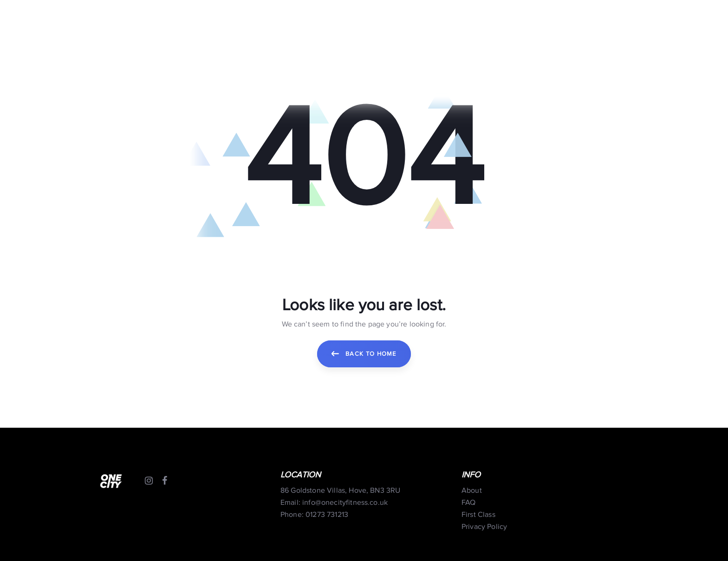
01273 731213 (327, 515)
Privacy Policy (484, 527)
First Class (478, 515)
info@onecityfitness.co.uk (345, 503)
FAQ (468, 503)
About (472, 491)
